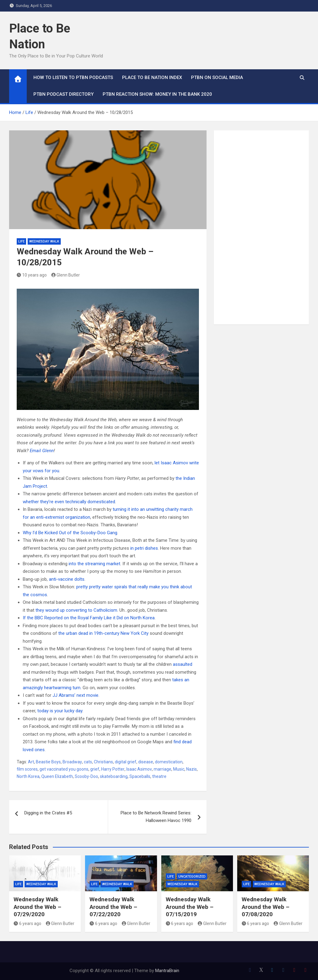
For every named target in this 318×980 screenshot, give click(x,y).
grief (95, 769)
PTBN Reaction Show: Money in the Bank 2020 (157, 94)
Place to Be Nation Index (152, 77)
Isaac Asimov (139, 769)
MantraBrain (167, 971)
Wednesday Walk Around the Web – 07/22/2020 (113, 907)
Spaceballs (140, 776)
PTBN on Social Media (217, 77)
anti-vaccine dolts (67, 579)
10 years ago (32, 275)
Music (179, 769)
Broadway (72, 762)
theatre (159, 776)
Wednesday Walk (44, 241)
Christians (103, 762)
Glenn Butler (66, 275)
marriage (162, 769)
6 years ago (27, 923)
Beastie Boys (48, 762)
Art (31, 762)
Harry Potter (113, 769)
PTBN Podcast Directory (63, 94)
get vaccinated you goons (64, 769)
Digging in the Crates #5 (48, 813)
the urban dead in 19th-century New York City (103, 633)
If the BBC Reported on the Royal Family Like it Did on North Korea (89, 618)
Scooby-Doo (86, 776)
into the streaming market (94, 564)
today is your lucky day (60, 711)
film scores (27, 769)
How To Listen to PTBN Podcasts (73, 77)
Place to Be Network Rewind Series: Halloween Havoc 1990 (156, 817)
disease (146, 762)
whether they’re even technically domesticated (69, 502)
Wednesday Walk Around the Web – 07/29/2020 (38, 907)
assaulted (183, 664)
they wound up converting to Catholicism (76, 610)
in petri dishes (144, 548)
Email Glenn (42, 451)
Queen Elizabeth (57, 776)
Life (21, 241)
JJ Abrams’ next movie (75, 695)
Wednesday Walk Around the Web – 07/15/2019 (190, 907)
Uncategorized (192, 877)
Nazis (191, 769)
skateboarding (114, 776)
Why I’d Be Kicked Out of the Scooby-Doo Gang (70, 533)
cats (88, 762)
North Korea (28, 776)
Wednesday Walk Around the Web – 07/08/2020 (266, 907)
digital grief (126, 762)
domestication (169, 762)
